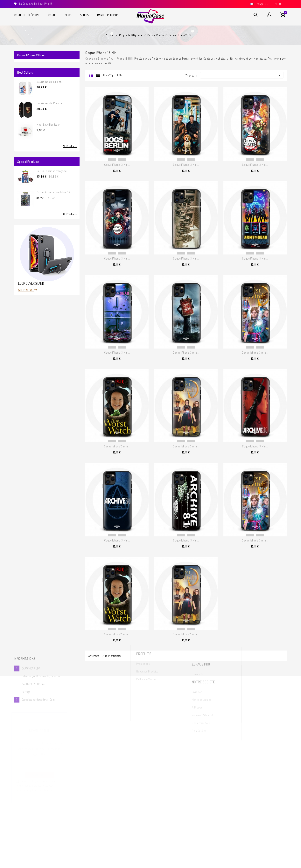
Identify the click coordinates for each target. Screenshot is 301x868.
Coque (52, 15)
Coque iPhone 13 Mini (31, 55)
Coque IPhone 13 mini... (186, 353)
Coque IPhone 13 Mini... (117, 165)
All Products (70, 146)
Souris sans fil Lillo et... (49, 82)
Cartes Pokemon (108, 15)
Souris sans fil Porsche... (50, 103)
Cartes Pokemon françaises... (53, 171)
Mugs (68, 15)
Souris (84, 15)
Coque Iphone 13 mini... (255, 353)
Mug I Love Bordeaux (48, 125)
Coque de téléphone (27, 15)
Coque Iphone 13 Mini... (255, 446)
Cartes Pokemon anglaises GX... (54, 192)
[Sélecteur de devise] (281, 4)
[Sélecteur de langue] (260, 4)
